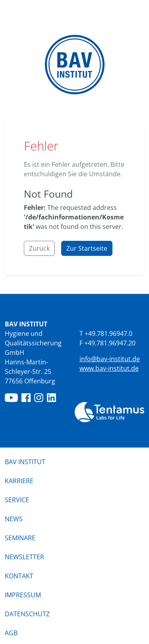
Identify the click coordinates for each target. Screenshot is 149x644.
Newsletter (24, 557)
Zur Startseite (87, 248)
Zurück (39, 248)
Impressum (23, 595)
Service (17, 500)
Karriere (19, 481)
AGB (11, 633)
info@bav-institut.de (110, 359)
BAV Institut (25, 462)
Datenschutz (27, 614)
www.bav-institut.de (109, 368)
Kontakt (19, 576)
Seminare (20, 538)
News (14, 519)
